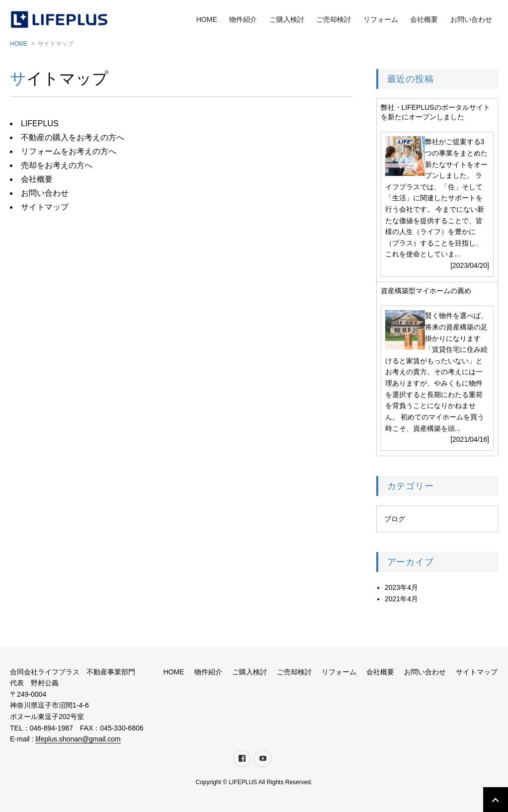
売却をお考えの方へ (57, 165)
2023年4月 (401, 587)
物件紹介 (243, 19)
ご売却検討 (334, 19)
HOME (207, 19)
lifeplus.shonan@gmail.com (78, 739)
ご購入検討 (287, 19)
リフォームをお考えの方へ (69, 151)
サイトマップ (45, 207)
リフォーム (381, 19)
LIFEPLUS (40, 123)
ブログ (395, 519)
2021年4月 (401, 599)
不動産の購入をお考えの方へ (73, 137)
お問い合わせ (471, 19)
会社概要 (424, 19)
